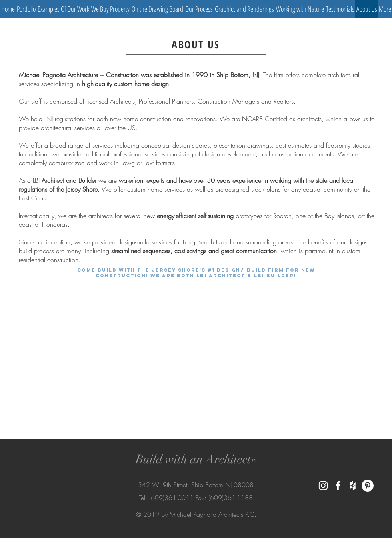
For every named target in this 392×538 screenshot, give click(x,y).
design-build (134, 242)
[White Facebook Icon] (338, 486)
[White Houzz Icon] (353, 486)
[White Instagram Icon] (323, 486)
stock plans (266, 189)
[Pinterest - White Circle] (368, 486)
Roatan (282, 216)
